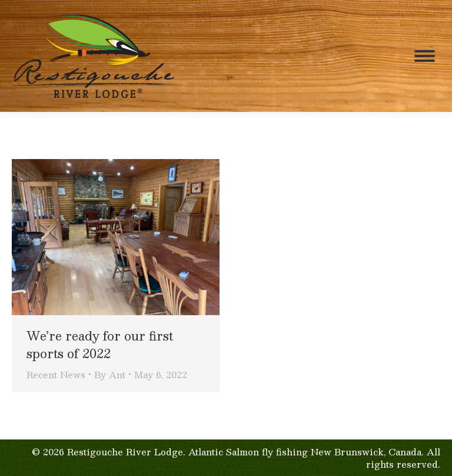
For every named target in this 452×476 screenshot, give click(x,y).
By (110, 374)
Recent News (56, 374)
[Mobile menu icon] (425, 56)
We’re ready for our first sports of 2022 (100, 345)
